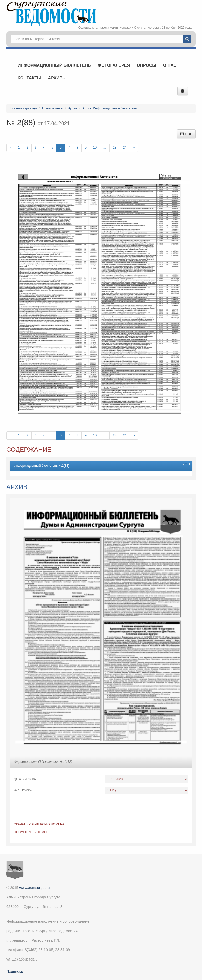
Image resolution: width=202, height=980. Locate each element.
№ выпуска (23, 790)
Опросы (147, 65)
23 (115, 148)
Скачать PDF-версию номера (39, 824)
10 (95, 148)
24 (125, 148)
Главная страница (24, 108)
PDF (186, 134)
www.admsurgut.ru (34, 888)
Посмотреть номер (31, 832)
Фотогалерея (114, 65)
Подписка (14, 971)
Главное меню (53, 108)
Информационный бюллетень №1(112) (43, 762)
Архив (57, 78)
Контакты (29, 78)
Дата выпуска (25, 779)
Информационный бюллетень (54, 65)
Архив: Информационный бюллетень (110, 108)
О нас (170, 65)
